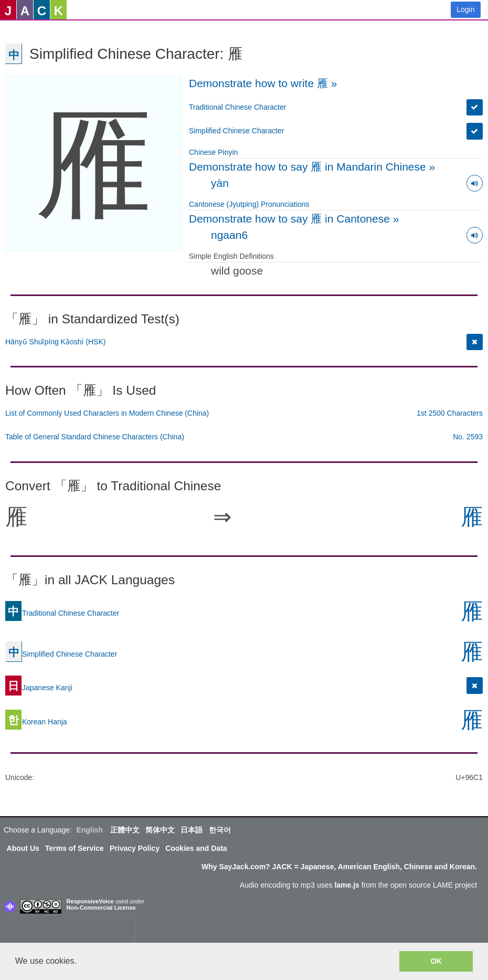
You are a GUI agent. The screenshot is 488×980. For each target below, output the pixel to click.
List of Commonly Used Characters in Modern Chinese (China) (107, 413)
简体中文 (160, 830)
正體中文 (125, 830)
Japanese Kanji (39, 687)
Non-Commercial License (101, 908)
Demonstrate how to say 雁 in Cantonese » (294, 219)
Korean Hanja (36, 721)
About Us (23, 848)
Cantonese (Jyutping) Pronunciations (249, 204)
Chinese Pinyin (213, 152)
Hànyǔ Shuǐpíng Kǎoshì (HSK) (55, 342)
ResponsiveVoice (90, 901)
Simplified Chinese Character (236, 131)
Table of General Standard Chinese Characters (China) (95, 437)
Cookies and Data (196, 848)
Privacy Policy (135, 848)
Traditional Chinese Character (237, 107)
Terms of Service (75, 848)
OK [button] (436, 961)
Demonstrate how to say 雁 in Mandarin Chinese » (312, 167)
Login (465, 9)
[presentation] (67, 931)
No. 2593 (468, 437)
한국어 (220, 830)
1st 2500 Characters (450, 413)
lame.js (347, 885)
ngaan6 (229, 235)
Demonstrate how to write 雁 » (263, 83)
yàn (220, 183)
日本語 (192, 830)
